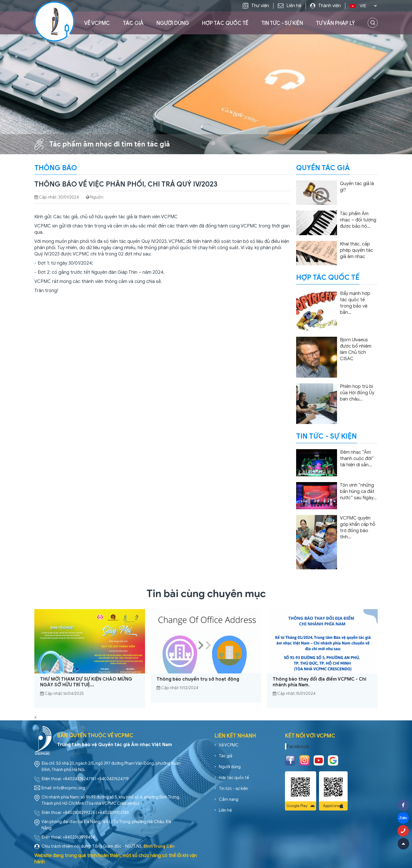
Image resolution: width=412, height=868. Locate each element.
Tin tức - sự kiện (282, 23)
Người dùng (173, 23)
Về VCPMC (97, 23)
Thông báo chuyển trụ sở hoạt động (198, 679)
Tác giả (133, 23)
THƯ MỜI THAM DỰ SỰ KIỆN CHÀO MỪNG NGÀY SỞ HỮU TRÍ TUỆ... (86, 682)
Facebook (298, 746)
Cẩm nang (229, 799)
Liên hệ (225, 810)
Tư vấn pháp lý (335, 23)
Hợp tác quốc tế (225, 23)
